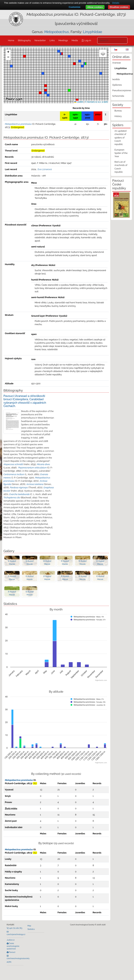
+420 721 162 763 (15, 928)
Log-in (87, 40)
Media (75, 40)
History (118, 116)
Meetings (63, 40)
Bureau (118, 111)
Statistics (31, 929)
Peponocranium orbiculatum (32, 468)
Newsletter (40, 40)
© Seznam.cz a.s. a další (96, 102)
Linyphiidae (93, 32)
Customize (74, 7)
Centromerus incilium (14, 474)
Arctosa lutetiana (35, 484)
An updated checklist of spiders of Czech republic (120, 138)
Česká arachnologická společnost (13, 946)
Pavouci (12, 952)
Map (29, 926)
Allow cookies (95, 7)
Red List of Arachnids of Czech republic (121, 167)
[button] (77, 100)
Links (52, 40)
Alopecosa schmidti (13, 464)
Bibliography (24, 40)
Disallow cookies (119, 7)
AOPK (9, 962)
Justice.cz (11, 940)
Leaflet (79, 102)
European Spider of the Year (121, 153)
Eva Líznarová (45, 169)
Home (11, 40)
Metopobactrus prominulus (19, 780)
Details (116, 3)
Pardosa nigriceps (19, 487)
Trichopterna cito (12, 498)
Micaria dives (43, 464)
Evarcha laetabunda (20, 494)
